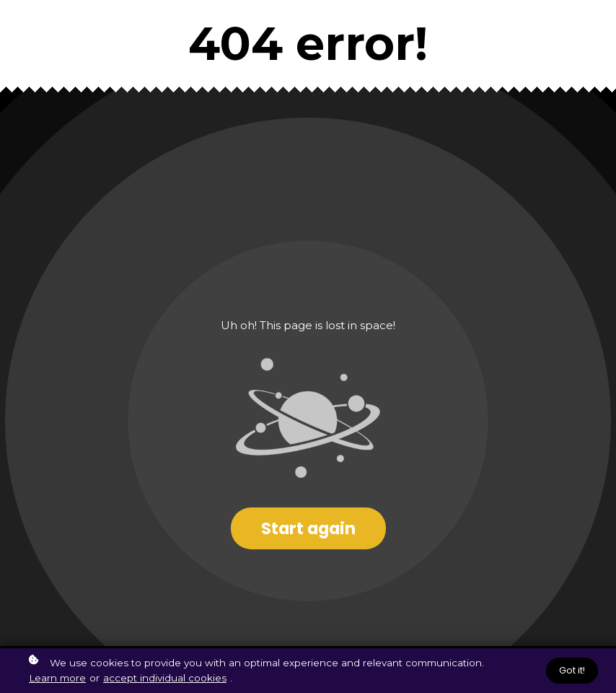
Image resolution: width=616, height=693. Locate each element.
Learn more (57, 678)
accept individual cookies (165, 678)
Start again (308, 528)
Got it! (572, 670)
